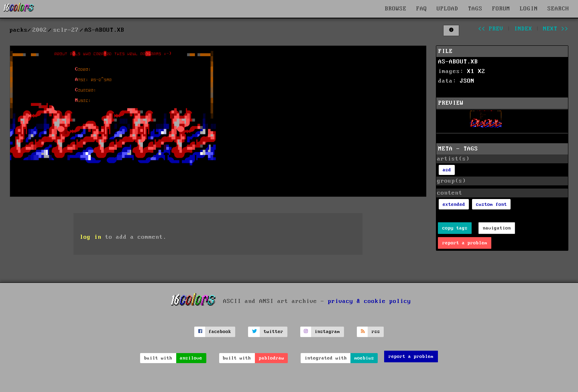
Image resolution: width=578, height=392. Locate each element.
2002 (40, 30)
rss (376, 332)
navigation (497, 228)
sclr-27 (66, 30)
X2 (482, 71)
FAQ (422, 9)
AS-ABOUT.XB (458, 62)
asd (447, 170)
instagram (327, 332)
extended (454, 204)
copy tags (455, 228)
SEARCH (558, 9)
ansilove (191, 358)
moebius (364, 358)
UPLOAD (448, 9)
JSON (467, 81)
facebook (220, 332)
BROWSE (396, 9)
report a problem (465, 243)
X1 (471, 71)
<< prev (491, 29)
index (523, 29)
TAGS (475, 9)
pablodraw (272, 358)
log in (91, 237)
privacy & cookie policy (369, 301)
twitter (274, 332)
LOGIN (529, 9)
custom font (492, 204)
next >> (556, 29)
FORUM (501, 9)
